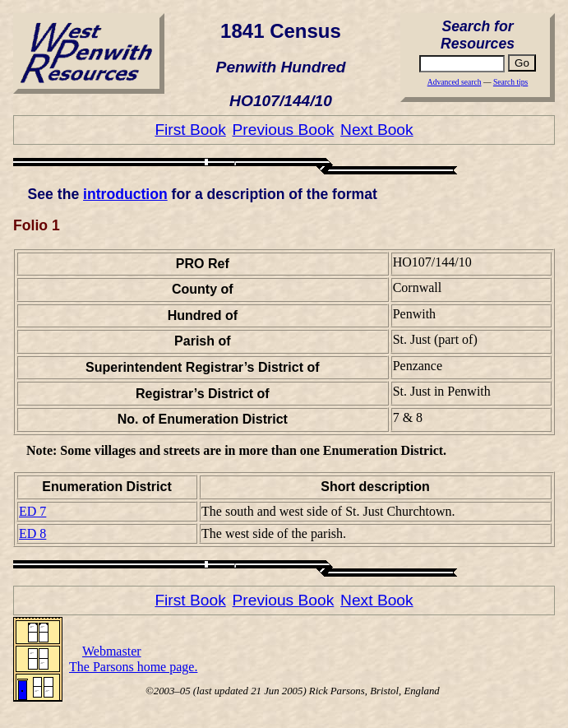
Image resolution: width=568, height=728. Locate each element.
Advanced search (455, 82)
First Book (190, 130)
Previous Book (284, 130)
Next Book (377, 130)
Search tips (510, 82)
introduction (125, 194)
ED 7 (32, 511)
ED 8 (32, 533)
